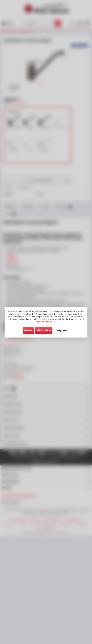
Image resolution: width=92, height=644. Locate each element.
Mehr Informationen (46, 322)
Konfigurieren (61, 331)
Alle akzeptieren (44, 331)
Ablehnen (28, 331)
